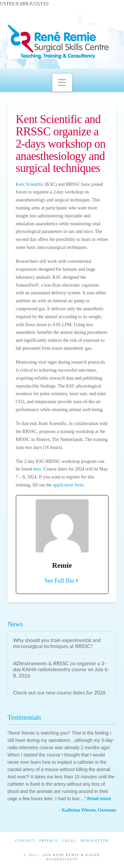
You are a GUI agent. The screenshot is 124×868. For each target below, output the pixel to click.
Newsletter (95, 841)
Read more (99, 799)
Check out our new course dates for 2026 (59, 692)
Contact (25, 841)
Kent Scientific (30, 184)
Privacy (49, 841)
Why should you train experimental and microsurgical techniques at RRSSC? (57, 643)
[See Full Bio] (77, 581)
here (37, 469)
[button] (62, 83)
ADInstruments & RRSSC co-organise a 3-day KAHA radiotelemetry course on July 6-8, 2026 (61, 669)
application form (68, 485)
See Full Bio (59, 581)
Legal (69, 841)
